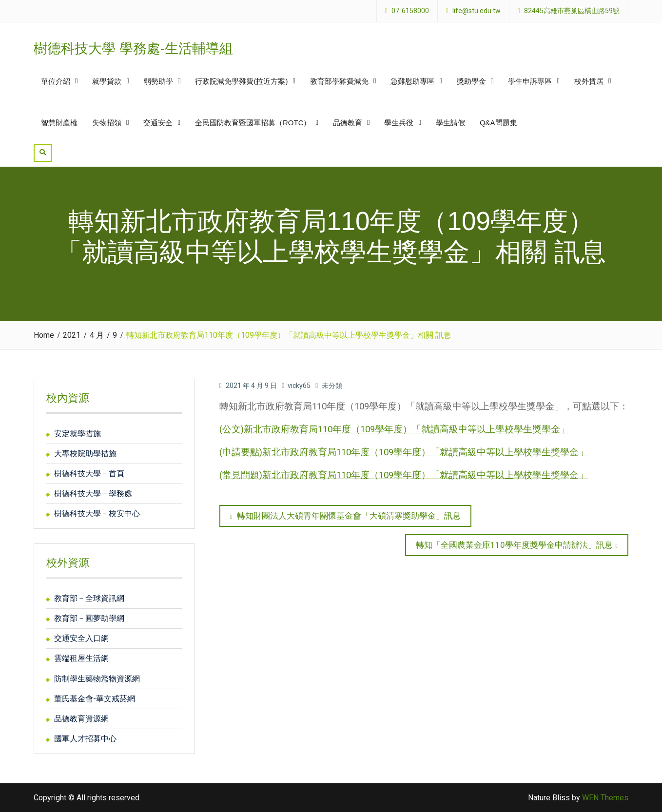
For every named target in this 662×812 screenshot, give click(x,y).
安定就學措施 (78, 434)
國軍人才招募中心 (85, 739)
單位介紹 (56, 81)
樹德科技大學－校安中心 (97, 513)
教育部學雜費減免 (339, 81)
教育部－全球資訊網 (89, 598)
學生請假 (450, 123)
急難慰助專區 (412, 81)
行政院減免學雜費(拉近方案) (241, 81)
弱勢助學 (158, 81)
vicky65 (299, 386)
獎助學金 (471, 81)
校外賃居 (589, 81)
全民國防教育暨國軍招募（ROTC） (253, 123)
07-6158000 (410, 11)
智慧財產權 (59, 123)
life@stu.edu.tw (477, 11)
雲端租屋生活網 (81, 658)
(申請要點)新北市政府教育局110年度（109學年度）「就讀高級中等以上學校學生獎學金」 (404, 452)
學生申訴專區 (530, 81)
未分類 (332, 386)
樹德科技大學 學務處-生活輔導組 (133, 48)
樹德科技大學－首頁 (89, 474)
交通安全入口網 (81, 638)
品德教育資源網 (81, 719)
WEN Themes (605, 798)
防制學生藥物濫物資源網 (97, 679)
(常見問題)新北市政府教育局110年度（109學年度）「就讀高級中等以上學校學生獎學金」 (404, 475)
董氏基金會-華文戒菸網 (95, 699)
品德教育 (348, 123)
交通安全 (158, 123)
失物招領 (107, 123)
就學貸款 (107, 81)
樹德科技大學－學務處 (93, 493)
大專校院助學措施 (85, 454)
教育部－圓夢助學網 (89, 618)
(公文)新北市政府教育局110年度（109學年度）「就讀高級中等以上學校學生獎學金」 (394, 429)
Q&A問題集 (498, 123)
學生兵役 (399, 123)
